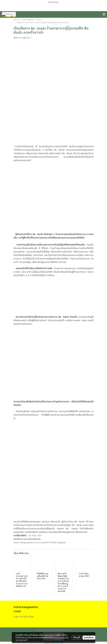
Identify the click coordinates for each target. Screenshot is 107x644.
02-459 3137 (35, 535)
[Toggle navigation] (104, 14)
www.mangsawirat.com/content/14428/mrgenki (40, 542)
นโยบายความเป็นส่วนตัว (61, 638)
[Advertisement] (53, 66)
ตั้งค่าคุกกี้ (77, 638)
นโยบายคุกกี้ (23, 640)
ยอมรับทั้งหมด (89, 638)
